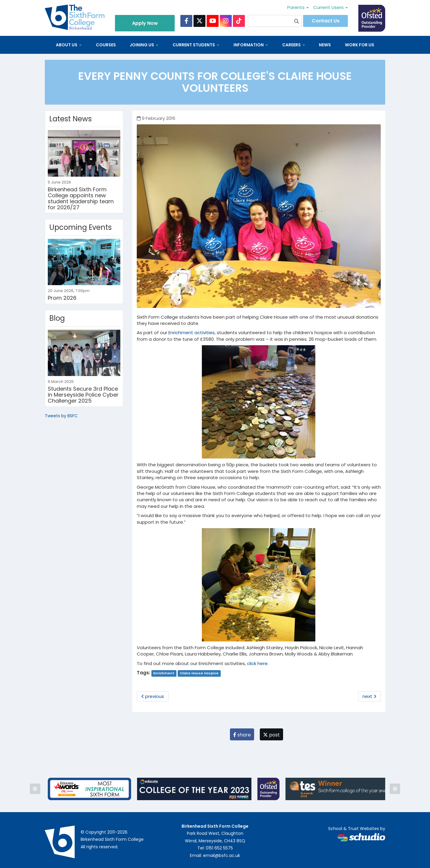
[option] (89, 789)
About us (69, 45)
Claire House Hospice (199, 673)
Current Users (331, 7)
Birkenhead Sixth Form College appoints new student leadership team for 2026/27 (81, 198)
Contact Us (326, 21)
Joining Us (144, 45)
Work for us (360, 45)
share (242, 735)
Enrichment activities (192, 333)
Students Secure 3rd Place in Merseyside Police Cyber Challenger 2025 (83, 395)
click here (257, 663)
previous (153, 696)
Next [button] (395, 789)
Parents (298, 7)
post (271, 735)
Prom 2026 (62, 298)
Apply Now (145, 23)
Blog (57, 318)
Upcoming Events (80, 227)
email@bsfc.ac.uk (222, 855)
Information (251, 45)
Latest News (70, 119)
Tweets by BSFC (61, 416)
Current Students (196, 45)
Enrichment (164, 673)
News (325, 45)
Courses (106, 45)
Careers (294, 45)
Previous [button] (35, 789)
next (369, 696)
